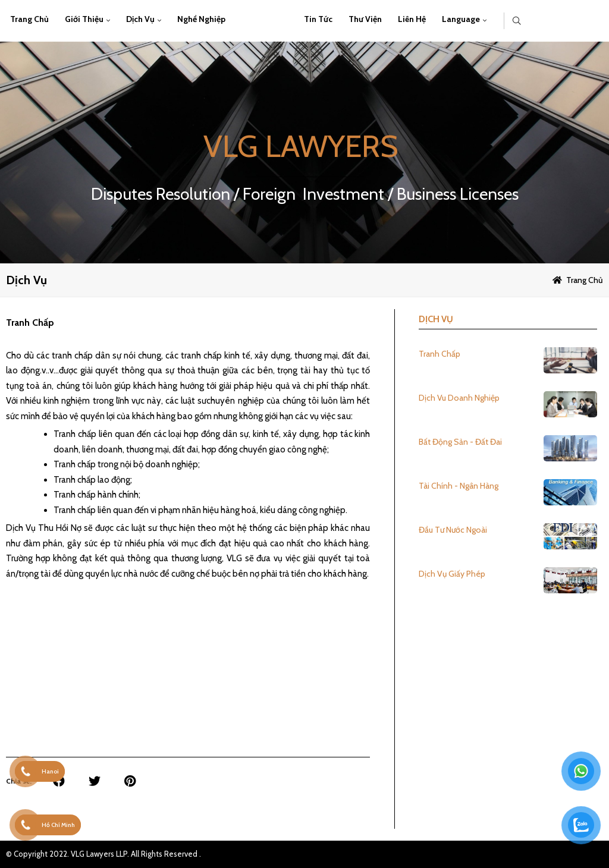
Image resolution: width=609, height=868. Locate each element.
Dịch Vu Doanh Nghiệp (459, 398)
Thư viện (365, 19)
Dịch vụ (140, 19)
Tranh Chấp (440, 354)
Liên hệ (412, 19)
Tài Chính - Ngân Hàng (459, 486)
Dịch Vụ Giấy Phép (452, 574)
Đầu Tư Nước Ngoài (453, 530)
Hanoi (50, 771)
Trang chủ (29, 19)
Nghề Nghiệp (201, 19)
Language (461, 19)
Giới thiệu (84, 19)
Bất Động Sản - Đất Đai (460, 442)
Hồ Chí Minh (58, 825)
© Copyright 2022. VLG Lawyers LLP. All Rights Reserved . (103, 854)
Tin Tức (318, 19)
